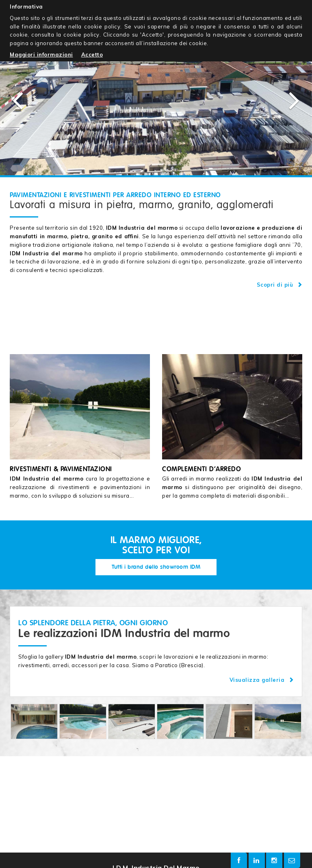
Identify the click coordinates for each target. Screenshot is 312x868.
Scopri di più (280, 285)
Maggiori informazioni (41, 54)
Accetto (92, 54)
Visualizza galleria (262, 680)
